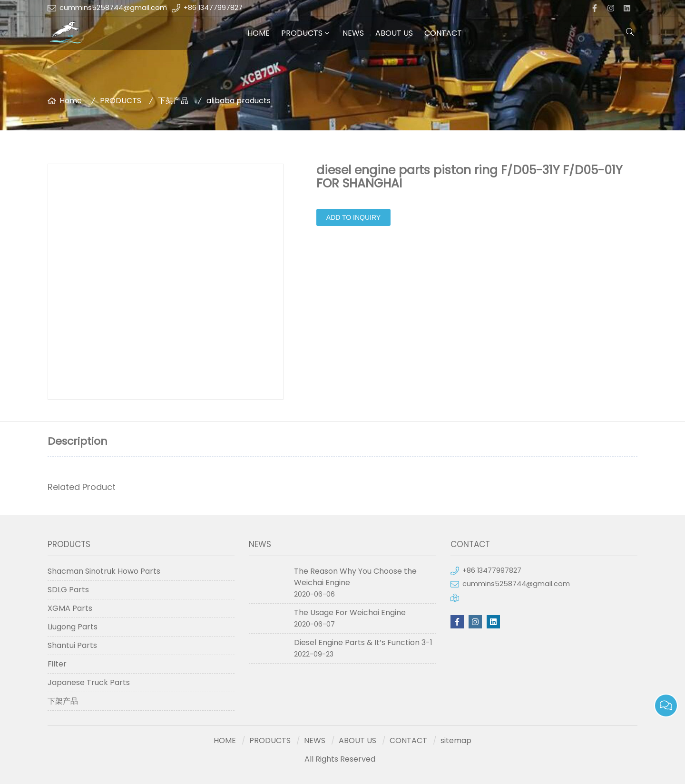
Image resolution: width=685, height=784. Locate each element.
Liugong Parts (73, 627)
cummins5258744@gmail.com (113, 8)
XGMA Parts (70, 608)
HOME (259, 33)
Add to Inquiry (353, 217)
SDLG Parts (68, 590)
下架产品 (173, 101)
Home (71, 101)
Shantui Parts (72, 645)
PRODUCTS (302, 33)
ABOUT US (394, 33)
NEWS (353, 33)
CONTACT (443, 33)
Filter (57, 664)
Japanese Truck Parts (89, 682)
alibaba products (239, 101)
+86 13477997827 (213, 8)
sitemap (456, 740)
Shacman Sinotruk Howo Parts (104, 571)
